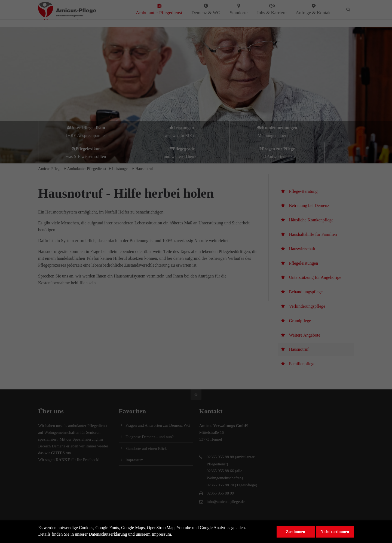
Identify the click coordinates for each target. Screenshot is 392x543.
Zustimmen (296, 532)
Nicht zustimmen (335, 532)
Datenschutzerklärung (108, 534)
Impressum (161, 534)
